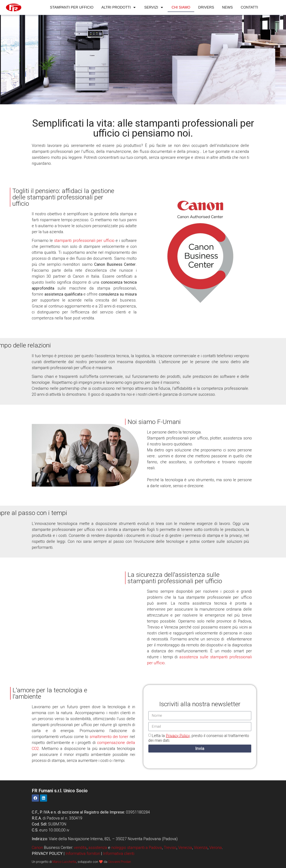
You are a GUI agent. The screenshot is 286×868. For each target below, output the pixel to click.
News (227, 7)
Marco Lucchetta (64, 862)
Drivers (206, 7)
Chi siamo (181, 7)
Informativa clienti (119, 853)
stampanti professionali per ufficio (84, 241)
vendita (80, 848)
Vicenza (201, 848)
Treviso (170, 848)
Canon (37, 848)
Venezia (185, 848)
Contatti (249, 7)
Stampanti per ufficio (72, 7)
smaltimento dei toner (109, 737)
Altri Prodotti (119, 7)
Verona (216, 848)
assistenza (98, 848)
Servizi (154, 7)
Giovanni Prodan (119, 862)
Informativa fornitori (83, 853)
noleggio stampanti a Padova (137, 848)
